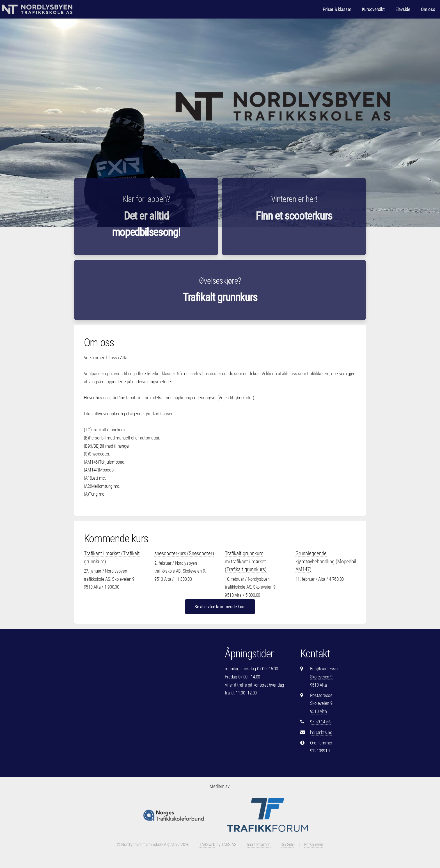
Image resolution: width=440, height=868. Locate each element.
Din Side (287, 845)
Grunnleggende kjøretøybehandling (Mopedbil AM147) (326, 561)
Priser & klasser (337, 9)
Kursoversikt (373, 9)
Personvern (314, 845)
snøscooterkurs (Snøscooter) (184, 553)
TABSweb (207, 845)
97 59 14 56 (320, 722)
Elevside (403, 9)
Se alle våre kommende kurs (220, 607)
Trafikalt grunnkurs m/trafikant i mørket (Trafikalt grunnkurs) (246, 561)
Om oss (428, 9)
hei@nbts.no (321, 732)
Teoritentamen (258, 845)
